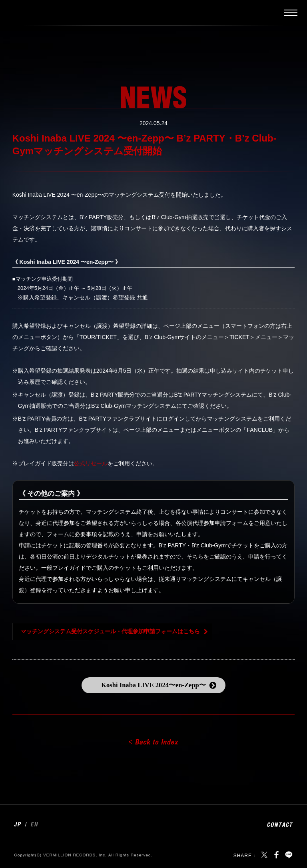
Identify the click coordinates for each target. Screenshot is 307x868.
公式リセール (91, 463)
